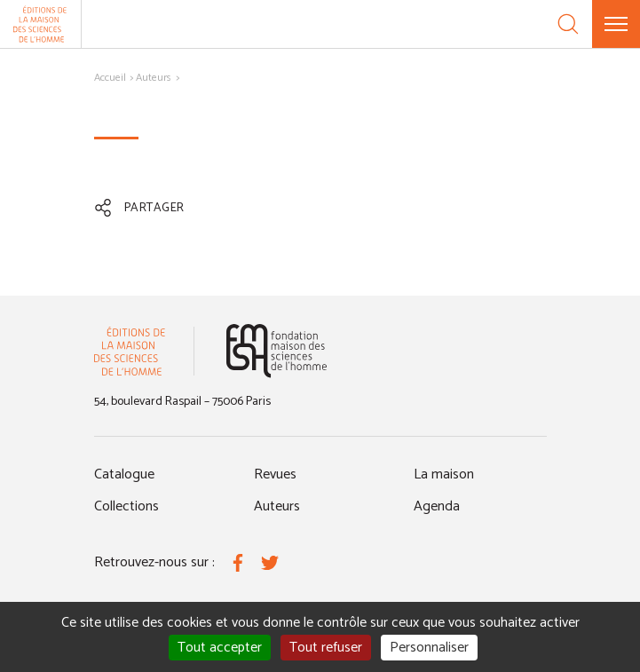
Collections (126, 506)
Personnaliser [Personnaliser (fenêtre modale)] (429, 648)
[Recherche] (568, 24)
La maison (444, 474)
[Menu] (616, 24)
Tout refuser (326, 648)
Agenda (437, 506)
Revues (275, 474)
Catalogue (124, 474)
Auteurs (154, 78)
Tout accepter (220, 648)
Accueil (110, 78)
